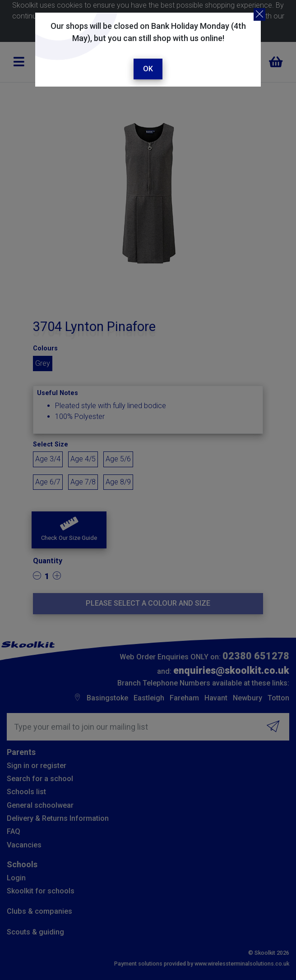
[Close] (259, 14)
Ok (148, 69)
